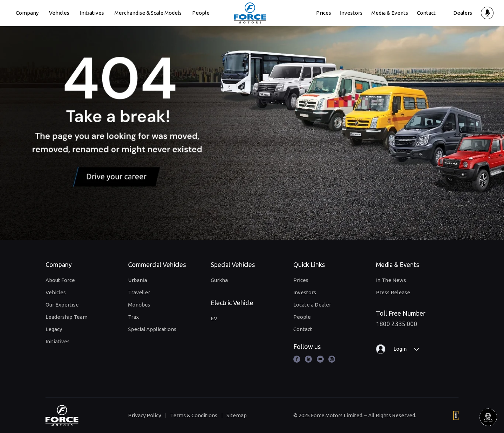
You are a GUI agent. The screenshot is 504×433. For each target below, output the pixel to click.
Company (27, 13)
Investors (351, 13)
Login (400, 349)
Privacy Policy (145, 415)
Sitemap (237, 415)
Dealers (463, 13)
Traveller (139, 292)
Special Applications (152, 329)
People (201, 13)
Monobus (139, 305)
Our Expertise (62, 305)
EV (214, 318)
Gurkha (219, 280)
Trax (134, 317)
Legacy (54, 329)
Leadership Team (66, 317)
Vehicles (59, 13)
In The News (391, 280)
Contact (426, 13)
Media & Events (390, 13)
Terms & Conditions (194, 415)
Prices (324, 13)
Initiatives (92, 13)
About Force (60, 280)
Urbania (138, 280)
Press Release (393, 292)
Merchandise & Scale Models (148, 13)
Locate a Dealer (312, 305)
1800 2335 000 (397, 324)
